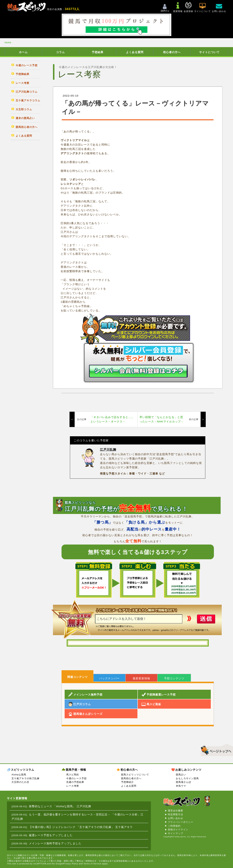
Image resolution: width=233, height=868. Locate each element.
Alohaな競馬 (19, 775)
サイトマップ (175, 833)
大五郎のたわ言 (20, 782)
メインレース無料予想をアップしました (55, 843)
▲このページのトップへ (216, 749)
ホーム (23, 52)
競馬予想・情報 (76, 770)
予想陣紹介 (127, 782)
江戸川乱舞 (108, 450)
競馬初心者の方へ (131, 778)
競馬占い (181, 775)
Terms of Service (92, 864)
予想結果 (98, 52)
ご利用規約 (174, 826)
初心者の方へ (172, 52)
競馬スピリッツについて (135, 775)
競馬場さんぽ (183, 782)
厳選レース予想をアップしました (51, 835)
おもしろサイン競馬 (187, 778)
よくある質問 (135, 52)
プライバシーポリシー (181, 822)
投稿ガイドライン (178, 830)
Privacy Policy (71, 864)
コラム (60, 52)
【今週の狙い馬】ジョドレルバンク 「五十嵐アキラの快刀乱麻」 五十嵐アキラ (81, 827)
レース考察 (73, 786)
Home (8, 43)
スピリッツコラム (23, 770)
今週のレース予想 (76, 778)
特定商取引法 (175, 814)
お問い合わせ (175, 818)
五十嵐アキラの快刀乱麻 (25, 778)
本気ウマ (181, 786)
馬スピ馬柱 (73, 775)
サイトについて (209, 52)
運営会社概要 (175, 811)
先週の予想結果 (75, 782)
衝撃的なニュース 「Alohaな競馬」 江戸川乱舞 (60, 806)
